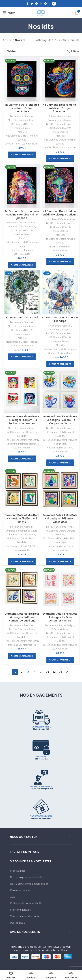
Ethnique (28, 116)
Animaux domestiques (18, 531)
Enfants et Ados (28, 223)
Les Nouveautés (30, 144)
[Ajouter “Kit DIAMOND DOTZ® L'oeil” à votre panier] (22, 357)
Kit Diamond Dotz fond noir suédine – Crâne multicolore (22, 108)
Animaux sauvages (60, 329)
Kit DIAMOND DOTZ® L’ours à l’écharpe (60, 319)
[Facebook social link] (28, 4)
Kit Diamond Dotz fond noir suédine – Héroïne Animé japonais (22, 215)
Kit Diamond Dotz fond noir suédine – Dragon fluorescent (60, 108)
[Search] (54, 4)
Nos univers (17, 116)
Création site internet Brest (51, 950)
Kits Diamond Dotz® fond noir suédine (22, 138)
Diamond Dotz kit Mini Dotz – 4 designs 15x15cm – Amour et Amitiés (60, 617)
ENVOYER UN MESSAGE (25, 852)
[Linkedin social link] (41, 4)
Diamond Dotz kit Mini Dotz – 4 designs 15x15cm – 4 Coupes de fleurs (60, 420)
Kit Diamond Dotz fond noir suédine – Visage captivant (60, 213)
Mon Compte (18, 871)
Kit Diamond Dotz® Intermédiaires (22, 126)
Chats (34, 531)
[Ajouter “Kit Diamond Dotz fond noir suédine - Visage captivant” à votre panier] (60, 262)
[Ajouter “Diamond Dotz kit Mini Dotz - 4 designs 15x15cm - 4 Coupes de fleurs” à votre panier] (60, 463)
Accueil (7, 40)
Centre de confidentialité (25, 916)
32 (54, 672)
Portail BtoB (18, 923)
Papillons (13, 645)
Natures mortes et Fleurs (60, 448)
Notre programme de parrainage (29, 884)
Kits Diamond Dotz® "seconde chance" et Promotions (22, 344)
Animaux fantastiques (60, 116)
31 (48, 672)
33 (61, 672)
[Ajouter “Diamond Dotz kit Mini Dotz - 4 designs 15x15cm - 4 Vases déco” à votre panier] (60, 561)
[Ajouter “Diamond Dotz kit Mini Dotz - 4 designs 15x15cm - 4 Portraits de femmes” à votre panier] (22, 459)
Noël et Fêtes (14, 144)
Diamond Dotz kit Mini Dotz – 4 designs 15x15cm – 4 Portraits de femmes (22, 420)
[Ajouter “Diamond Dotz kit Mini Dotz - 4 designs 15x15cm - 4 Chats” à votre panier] (22, 561)
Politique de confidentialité (26, 903)
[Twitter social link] (32, 4)
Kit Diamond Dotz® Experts (22, 432)
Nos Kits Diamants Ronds (22, 120)
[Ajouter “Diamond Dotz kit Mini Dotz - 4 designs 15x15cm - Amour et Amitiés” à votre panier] (60, 660)
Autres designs (67, 625)
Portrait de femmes (22, 250)
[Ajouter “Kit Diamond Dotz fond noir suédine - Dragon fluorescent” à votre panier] (60, 159)
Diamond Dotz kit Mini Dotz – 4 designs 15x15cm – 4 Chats (22, 519)
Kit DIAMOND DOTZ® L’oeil (22, 318)
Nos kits (22, 132)
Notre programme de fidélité (27, 877)
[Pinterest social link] (36, 4)
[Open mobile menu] (9, 13)
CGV (13, 897)
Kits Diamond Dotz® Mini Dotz (22, 440)
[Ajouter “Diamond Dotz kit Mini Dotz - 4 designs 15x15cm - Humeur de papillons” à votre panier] (22, 656)
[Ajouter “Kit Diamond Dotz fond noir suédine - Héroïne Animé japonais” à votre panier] (22, 265)
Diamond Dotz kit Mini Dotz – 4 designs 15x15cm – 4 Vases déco (60, 519)
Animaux (67, 326)
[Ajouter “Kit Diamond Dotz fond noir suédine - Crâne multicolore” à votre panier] (22, 155)
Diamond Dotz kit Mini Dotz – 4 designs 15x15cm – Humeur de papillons (22, 617)
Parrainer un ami (20, 890)
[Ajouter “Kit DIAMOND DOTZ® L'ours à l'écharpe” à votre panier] (60, 364)
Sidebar (12, 51)
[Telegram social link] (46, 4)
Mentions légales (20, 910)
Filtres (75, 51)
